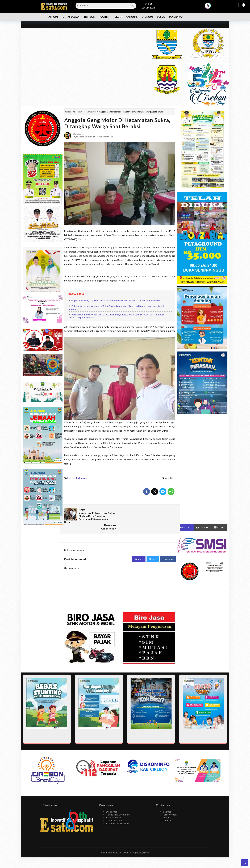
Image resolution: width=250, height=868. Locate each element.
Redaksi (167, 811)
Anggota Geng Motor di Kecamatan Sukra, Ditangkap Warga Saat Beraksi (117, 123)
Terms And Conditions (118, 808)
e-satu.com (107, 846)
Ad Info (167, 814)
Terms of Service (115, 814)
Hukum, (99, 137)
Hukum (71, 478)
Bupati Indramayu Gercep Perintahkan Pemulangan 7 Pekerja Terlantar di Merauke (116, 300)
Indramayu (82, 478)
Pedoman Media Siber (118, 817)
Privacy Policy (113, 811)
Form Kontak (170, 808)
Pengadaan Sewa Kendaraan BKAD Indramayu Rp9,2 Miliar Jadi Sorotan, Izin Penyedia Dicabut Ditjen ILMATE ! (116, 316)
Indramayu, (108, 137)
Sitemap (167, 805)
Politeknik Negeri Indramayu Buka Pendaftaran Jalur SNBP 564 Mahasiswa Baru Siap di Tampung (116, 308)
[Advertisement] (82, 52)
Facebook (168, 552)
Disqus (153, 552)
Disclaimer (112, 805)
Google (139, 552)
